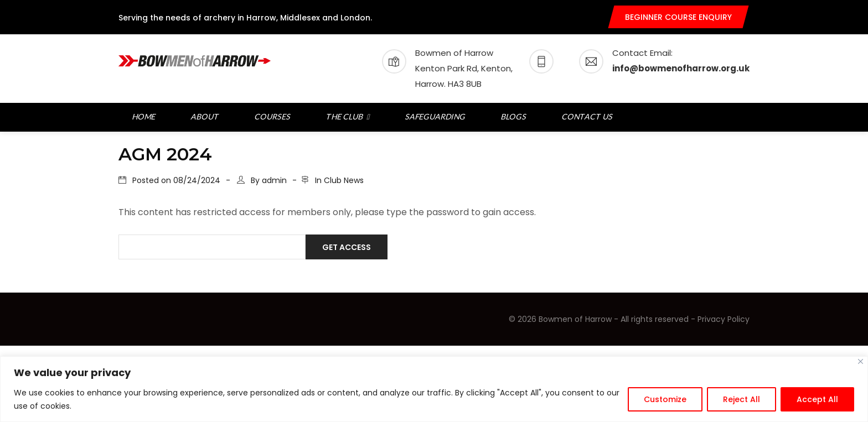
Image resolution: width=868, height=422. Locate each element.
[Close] (861, 361)
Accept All (817, 399)
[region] (434, 389)
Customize (665, 399)
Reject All (742, 399)
